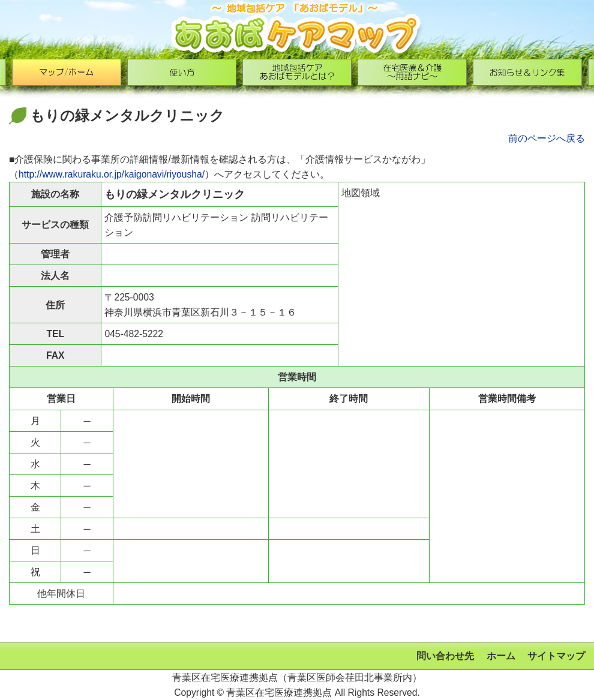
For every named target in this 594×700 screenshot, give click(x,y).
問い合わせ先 (445, 656)
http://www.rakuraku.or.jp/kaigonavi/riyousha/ (112, 174)
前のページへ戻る (547, 138)
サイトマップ (556, 656)
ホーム (501, 656)
